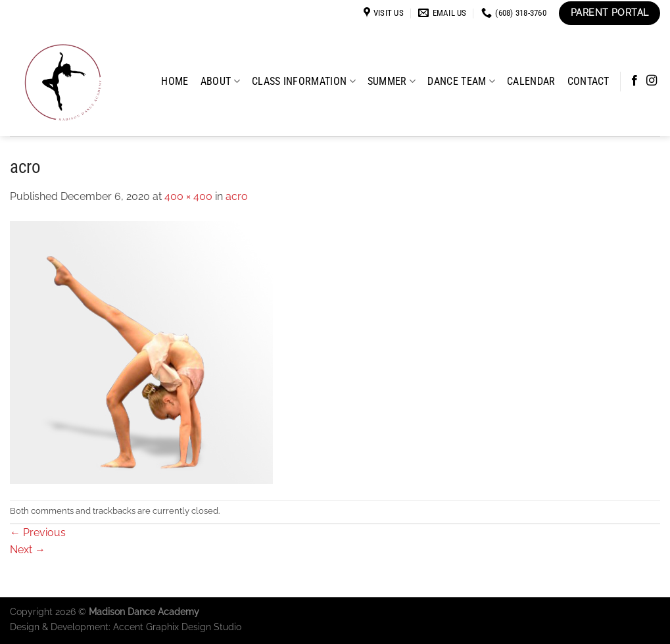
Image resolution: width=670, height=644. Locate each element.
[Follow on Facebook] (634, 81)
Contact (588, 81)
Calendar (531, 81)
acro (237, 196)
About (220, 81)
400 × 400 (188, 196)
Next (28, 550)
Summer (392, 81)
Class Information (304, 81)
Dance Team (461, 81)
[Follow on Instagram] (652, 81)
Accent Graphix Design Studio (177, 627)
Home (175, 81)
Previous (38, 533)
